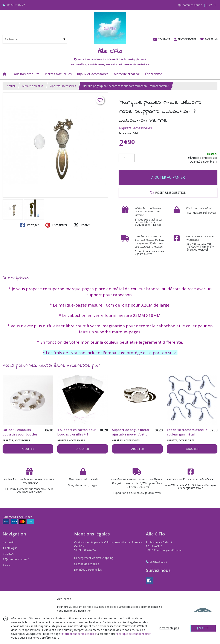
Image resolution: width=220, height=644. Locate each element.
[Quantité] (127, 158)
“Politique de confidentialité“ (133, 634)
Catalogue (10, 548)
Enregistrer (56, 225)
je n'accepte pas (169, 628)
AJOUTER (28, 449)
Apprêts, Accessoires (135, 128)
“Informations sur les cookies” (79, 634)
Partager (30, 225)
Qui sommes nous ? (16, 559)
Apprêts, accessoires (63, 86)
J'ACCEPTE (203, 628)
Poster (82, 225)
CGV (6, 565)
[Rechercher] (64, 39)
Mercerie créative (33, 86)
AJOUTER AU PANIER (168, 177)
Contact (8, 554)
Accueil (11, 86)
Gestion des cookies (86, 564)
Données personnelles (88, 570)
